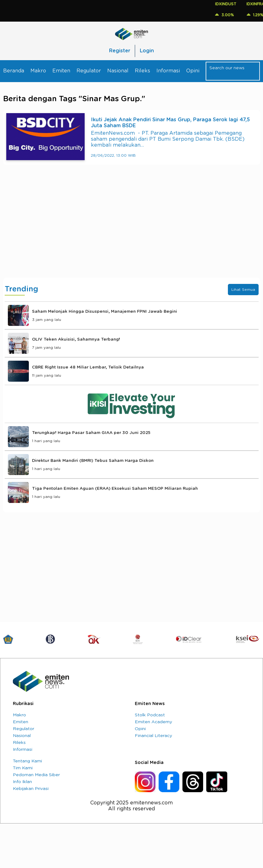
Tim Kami (23, 768)
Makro (38, 71)
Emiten (61, 71)
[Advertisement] (132, 227)
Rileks (142, 71)
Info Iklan (22, 782)
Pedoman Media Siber (36, 775)
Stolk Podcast (150, 715)
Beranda (14, 71)
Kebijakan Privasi (31, 789)
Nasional (118, 71)
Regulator (89, 71)
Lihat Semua (243, 290)
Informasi (168, 71)
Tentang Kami (27, 761)
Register (120, 51)
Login (147, 51)
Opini (193, 71)
